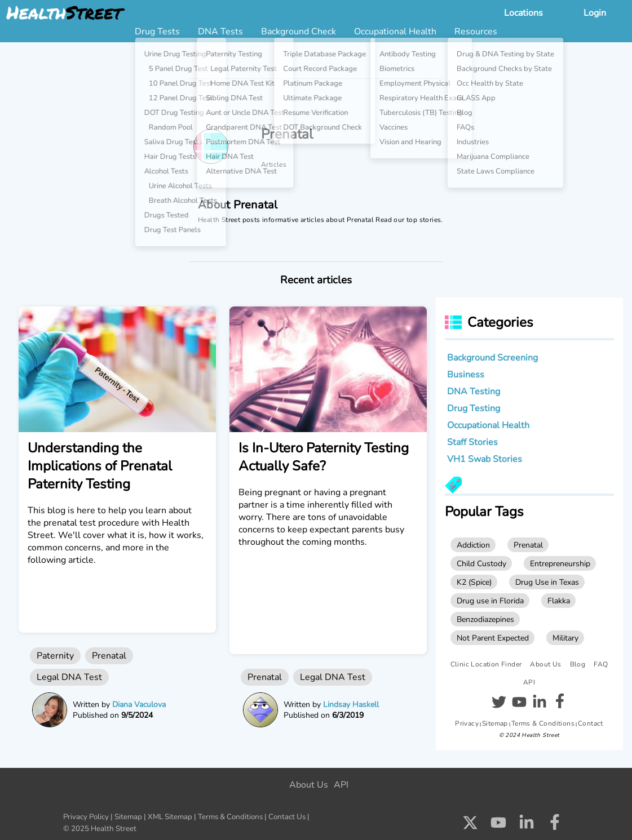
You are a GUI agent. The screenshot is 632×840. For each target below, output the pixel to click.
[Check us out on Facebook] (555, 825)
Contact (591, 723)
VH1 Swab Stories (485, 459)
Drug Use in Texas (547, 582)
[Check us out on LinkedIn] (527, 825)
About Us (545, 664)
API (529, 682)
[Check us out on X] (470, 825)
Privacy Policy (86, 817)
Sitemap (495, 723)
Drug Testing (474, 408)
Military (565, 637)
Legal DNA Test (69, 677)
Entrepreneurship (560, 563)
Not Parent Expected (493, 637)
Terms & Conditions (543, 723)
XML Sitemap (170, 817)
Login (595, 13)
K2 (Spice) (474, 582)
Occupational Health (488, 425)
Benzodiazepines (485, 619)
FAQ (601, 664)
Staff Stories (472, 442)
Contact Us (287, 817)
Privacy (467, 723)
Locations (523, 13)
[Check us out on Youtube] (498, 825)
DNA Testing (474, 392)
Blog (578, 664)
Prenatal (109, 656)
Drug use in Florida (490, 600)
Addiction (473, 545)
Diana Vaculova (139, 705)
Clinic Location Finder (486, 664)
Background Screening (492, 358)
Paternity (55, 656)
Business (466, 375)
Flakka (559, 600)
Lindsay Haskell (351, 705)
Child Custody (481, 563)
